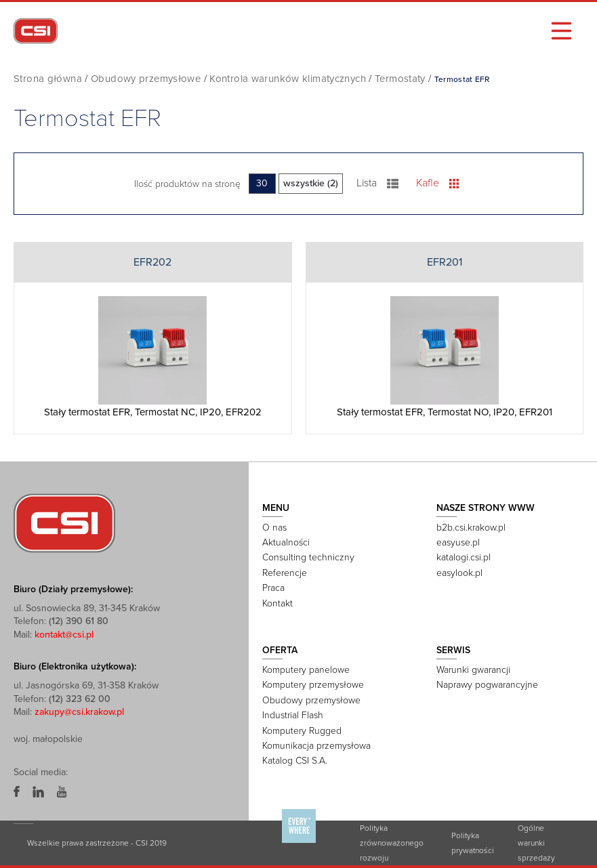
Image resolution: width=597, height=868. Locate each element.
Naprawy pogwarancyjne (487, 685)
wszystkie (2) (311, 183)
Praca (273, 588)
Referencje (285, 573)
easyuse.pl (458, 542)
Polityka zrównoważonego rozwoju (392, 843)
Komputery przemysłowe (313, 685)
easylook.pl (459, 573)
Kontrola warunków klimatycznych (288, 79)
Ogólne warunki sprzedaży (536, 843)
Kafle (437, 183)
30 (262, 183)
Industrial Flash (293, 715)
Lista (378, 183)
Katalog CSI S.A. (295, 761)
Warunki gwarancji (473, 670)
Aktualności (286, 542)
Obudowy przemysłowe (146, 79)
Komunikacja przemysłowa (316, 746)
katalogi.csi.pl (464, 557)
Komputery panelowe (306, 670)
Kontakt (277, 603)
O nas (274, 528)
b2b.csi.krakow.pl (471, 528)
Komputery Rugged (302, 731)
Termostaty (400, 79)
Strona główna (48, 79)
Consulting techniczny (308, 557)
